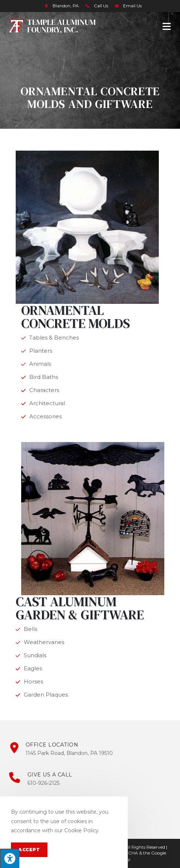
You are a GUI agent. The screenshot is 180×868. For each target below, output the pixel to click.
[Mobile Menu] (167, 26)
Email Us (132, 6)
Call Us (101, 6)
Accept (29, 850)
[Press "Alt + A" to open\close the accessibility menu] (10, 858)
